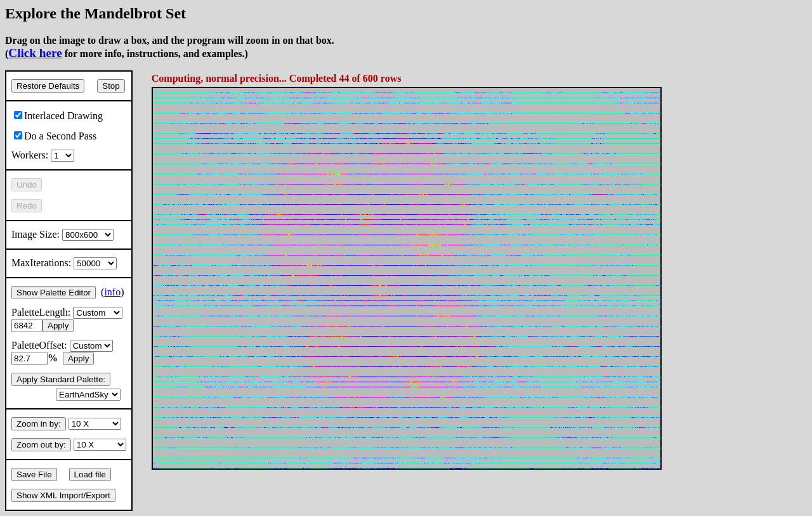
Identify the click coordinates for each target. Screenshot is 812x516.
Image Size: (62, 234)
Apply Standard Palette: (61, 379)
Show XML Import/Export (63, 495)
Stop (111, 86)
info (112, 292)
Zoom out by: (41, 445)
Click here (35, 53)
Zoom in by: (39, 424)
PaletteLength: (67, 312)
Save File (34, 474)
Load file (90, 474)
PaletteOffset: (62, 345)
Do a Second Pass (55, 136)
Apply (58, 326)
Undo (27, 185)
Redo (27, 206)
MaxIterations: (64, 263)
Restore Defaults (48, 86)
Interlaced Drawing (58, 116)
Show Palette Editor (54, 293)
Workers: (43, 155)
